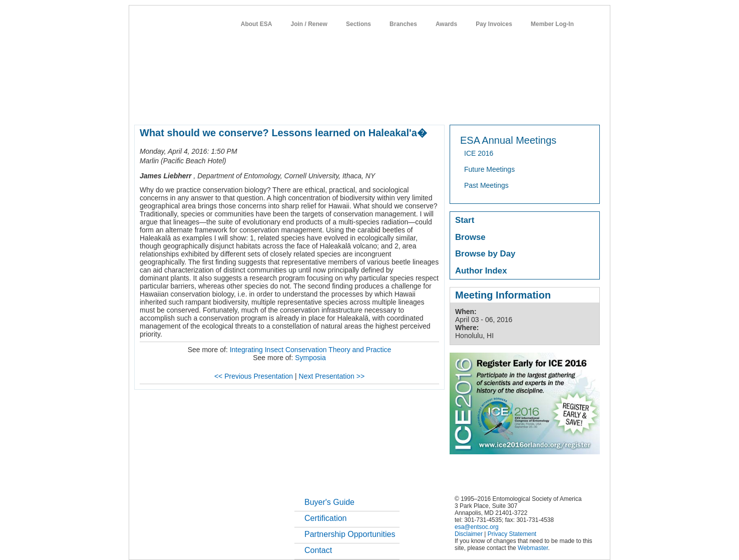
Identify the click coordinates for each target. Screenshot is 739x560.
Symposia (310, 358)
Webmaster (533, 548)
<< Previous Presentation (254, 376)
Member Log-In (552, 24)
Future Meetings (489, 169)
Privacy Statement (512, 534)
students (434, 107)
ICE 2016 (479, 153)
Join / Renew (309, 24)
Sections (358, 24)
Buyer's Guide (329, 502)
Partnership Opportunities (350, 534)
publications (345, 107)
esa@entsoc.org (477, 527)
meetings (303, 107)
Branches (403, 24)
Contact (318, 550)
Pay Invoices (494, 24)
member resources (252, 107)
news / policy (392, 107)
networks (503, 107)
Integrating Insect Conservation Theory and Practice (311, 350)
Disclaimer (469, 534)
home (143, 107)
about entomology (188, 107)
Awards (446, 24)
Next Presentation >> (332, 376)
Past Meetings (486, 185)
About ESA (257, 24)
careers (468, 107)
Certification (325, 518)
